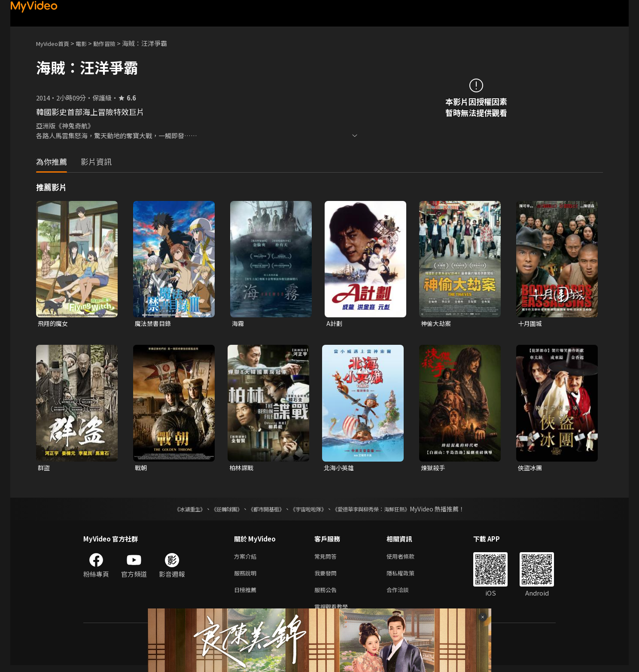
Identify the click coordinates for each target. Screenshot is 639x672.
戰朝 (141, 469)
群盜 (44, 469)
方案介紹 (247, 558)
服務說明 (247, 576)
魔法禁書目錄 (154, 324)
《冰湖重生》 (175, 511)
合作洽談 (405, 594)
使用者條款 (408, 558)
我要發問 (327, 576)
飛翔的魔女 (54, 324)
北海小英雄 (340, 469)
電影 (88, 43)
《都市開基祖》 (262, 511)
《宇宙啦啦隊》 (310, 511)
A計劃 (335, 324)
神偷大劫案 (437, 324)
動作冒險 (114, 43)
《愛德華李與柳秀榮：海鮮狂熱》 (382, 511)
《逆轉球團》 (217, 511)
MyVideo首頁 (56, 43)
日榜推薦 (247, 594)
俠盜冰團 (531, 469)
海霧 (238, 324)
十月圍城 (531, 324)
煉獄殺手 (434, 469)
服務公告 (327, 594)
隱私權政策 (408, 576)
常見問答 (327, 558)
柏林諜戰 (242, 469)
